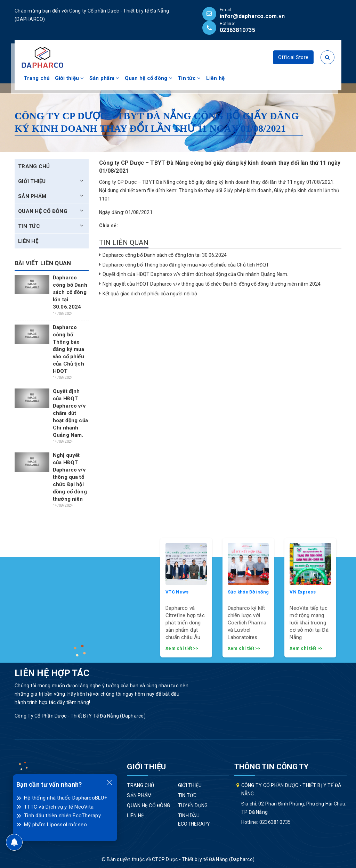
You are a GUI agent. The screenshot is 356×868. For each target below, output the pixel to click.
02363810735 (237, 30)
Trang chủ (37, 78)
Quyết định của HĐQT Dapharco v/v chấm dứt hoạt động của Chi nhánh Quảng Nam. (196, 274)
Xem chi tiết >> (182, 648)
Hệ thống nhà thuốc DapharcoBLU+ (66, 798)
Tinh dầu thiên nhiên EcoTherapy (62, 816)
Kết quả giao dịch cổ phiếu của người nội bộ (150, 294)
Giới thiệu (70, 78)
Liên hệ (216, 78)
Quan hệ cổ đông (149, 78)
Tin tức (189, 78)
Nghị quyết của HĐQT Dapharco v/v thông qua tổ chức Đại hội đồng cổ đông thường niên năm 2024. (212, 284)
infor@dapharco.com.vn (252, 16)
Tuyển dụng (193, 805)
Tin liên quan (124, 243)
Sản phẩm (104, 78)
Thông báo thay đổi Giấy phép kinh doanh (225, 190)
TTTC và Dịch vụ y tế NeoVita (59, 807)
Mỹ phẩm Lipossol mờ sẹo (55, 825)
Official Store (293, 57)
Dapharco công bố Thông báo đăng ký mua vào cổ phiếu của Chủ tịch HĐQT (186, 265)
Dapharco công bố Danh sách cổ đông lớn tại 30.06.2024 (165, 255)
